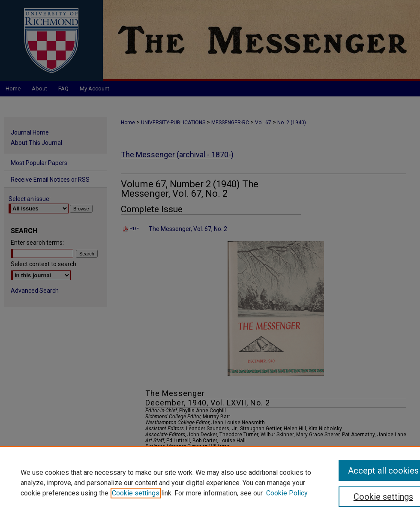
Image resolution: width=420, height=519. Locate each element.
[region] (210, 483)
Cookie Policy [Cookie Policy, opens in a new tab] (287, 493)
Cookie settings (136, 493)
